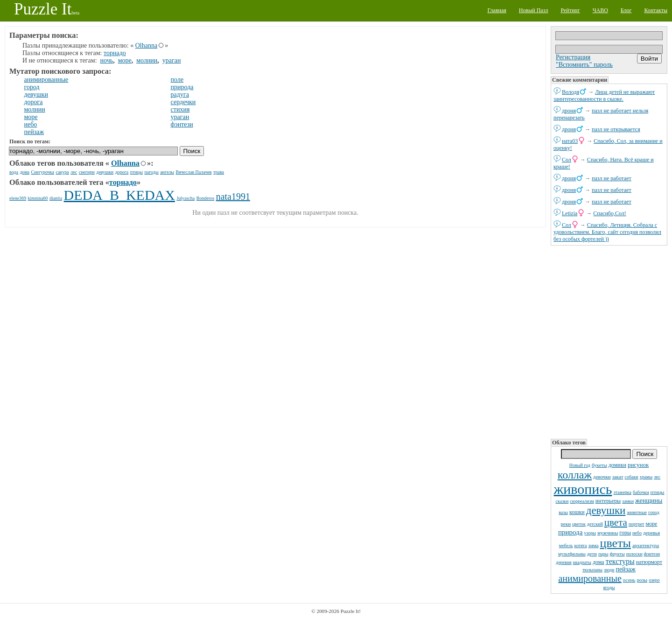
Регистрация (573, 57)
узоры (590, 533)
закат (618, 477)
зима (594, 545)
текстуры (620, 561)
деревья (651, 533)
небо (637, 533)
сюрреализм (582, 501)
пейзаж (626, 569)
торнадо (115, 53)
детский (595, 524)
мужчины (608, 533)
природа (570, 532)
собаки (631, 477)
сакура (63, 172)
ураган (172, 60)
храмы (646, 477)
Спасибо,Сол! (609, 213)
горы (625, 533)
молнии (147, 60)
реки (566, 524)
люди (609, 570)
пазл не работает (612, 178)
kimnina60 (38, 198)
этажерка (622, 492)
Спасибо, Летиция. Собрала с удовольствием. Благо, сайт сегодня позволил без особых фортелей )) (607, 232)
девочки (602, 477)
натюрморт (649, 562)
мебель (566, 545)
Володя (570, 92)
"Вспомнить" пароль (584, 65)
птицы (658, 492)
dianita (56, 198)
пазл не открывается (616, 129)
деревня (564, 562)
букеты (599, 465)
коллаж (575, 475)
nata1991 (233, 197)
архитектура (646, 545)
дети (592, 554)
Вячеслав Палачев (194, 172)
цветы (616, 543)
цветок (579, 524)
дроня (569, 111)
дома (598, 562)
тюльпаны (592, 570)
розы (642, 580)
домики (617, 465)
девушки (606, 510)
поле (177, 80)
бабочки (641, 492)
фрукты (617, 554)
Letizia (570, 213)
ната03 (570, 141)
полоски (634, 554)
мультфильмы (572, 554)
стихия (180, 109)
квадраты (582, 562)
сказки (562, 501)
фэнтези (652, 554)
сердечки (183, 102)
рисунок (638, 465)
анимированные (590, 578)
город (654, 512)
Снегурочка (43, 172)
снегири (87, 172)
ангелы (167, 172)
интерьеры (608, 501)
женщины (649, 501)
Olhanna (146, 46)
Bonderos (205, 198)
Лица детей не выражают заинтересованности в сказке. (604, 95)
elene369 (18, 198)
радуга (180, 95)
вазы (563, 512)
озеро (654, 580)
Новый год (580, 465)
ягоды (609, 587)
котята (581, 545)
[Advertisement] (609, 341)
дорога (34, 102)
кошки (577, 512)
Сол (567, 160)
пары (603, 554)
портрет (637, 524)
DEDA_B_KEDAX (119, 195)
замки (628, 501)
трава (219, 172)
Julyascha (185, 198)
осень (629, 580)
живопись (583, 489)
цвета (616, 522)
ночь (107, 60)
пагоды (151, 172)
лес (657, 477)
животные (637, 512)
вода (14, 172)
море (651, 524)
